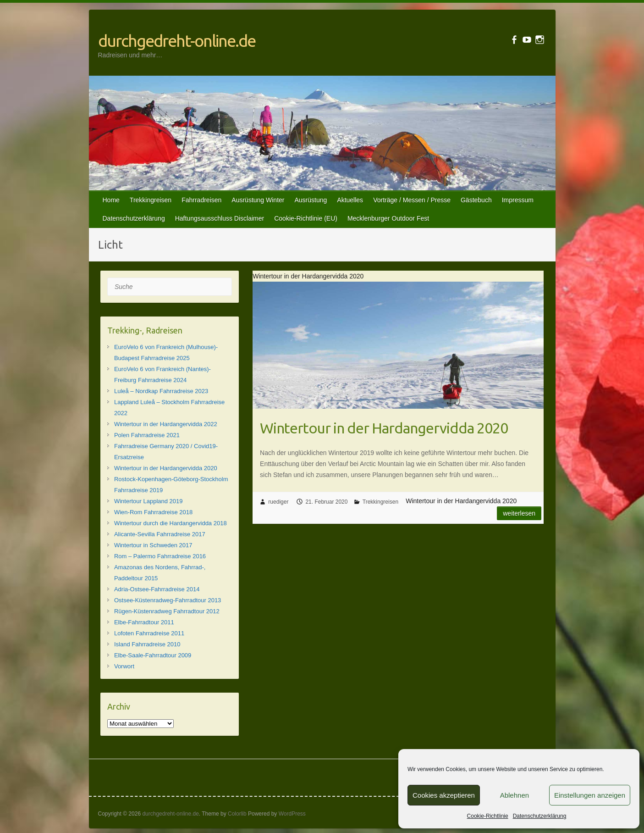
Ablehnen (515, 795)
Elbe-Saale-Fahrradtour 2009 (153, 655)
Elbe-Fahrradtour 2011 (144, 622)
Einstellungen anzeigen (590, 795)
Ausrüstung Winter (258, 200)
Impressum (518, 200)
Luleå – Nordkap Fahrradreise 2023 (161, 391)
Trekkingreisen (151, 200)
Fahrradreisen (201, 200)
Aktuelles (350, 200)
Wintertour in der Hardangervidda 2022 (166, 424)
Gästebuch (476, 200)
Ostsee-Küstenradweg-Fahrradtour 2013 (168, 600)
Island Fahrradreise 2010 (147, 644)
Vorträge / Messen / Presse (412, 200)
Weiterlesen (519, 513)
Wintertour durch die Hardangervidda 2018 (171, 523)
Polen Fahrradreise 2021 (147, 435)
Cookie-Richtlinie (488, 816)
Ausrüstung (311, 200)
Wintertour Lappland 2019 (149, 501)
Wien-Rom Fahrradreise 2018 (153, 512)
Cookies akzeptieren (444, 795)
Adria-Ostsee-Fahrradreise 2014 (157, 589)
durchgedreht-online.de (177, 41)
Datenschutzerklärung (540, 816)
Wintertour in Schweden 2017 (153, 545)
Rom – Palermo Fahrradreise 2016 (160, 556)
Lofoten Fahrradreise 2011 (149, 633)
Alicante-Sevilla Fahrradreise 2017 (160, 534)
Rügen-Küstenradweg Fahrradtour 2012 (167, 611)
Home (111, 200)
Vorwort (124, 666)
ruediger (278, 502)
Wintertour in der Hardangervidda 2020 (384, 428)
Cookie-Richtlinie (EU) (306, 218)
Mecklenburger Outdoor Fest (388, 218)
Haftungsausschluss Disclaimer (220, 218)
